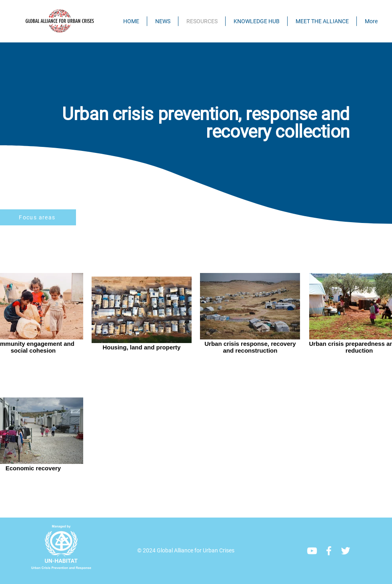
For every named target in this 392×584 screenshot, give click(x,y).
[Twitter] (346, 551)
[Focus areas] (38, 217)
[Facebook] (329, 551)
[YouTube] (312, 551)
